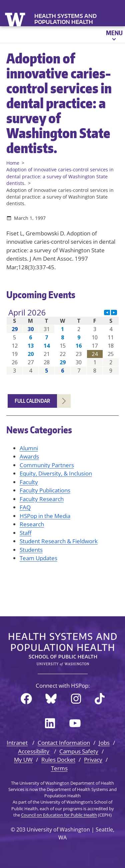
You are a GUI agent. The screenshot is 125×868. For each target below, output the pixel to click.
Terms (59, 768)
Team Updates (38, 558)
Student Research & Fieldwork (59, 541)
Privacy (93, 760)
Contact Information (64, 743)
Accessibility (34, 751)
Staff (25, 533)
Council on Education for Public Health (59, 815)
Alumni (29, 448)
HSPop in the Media (45, 516)
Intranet (17, 743)
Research (32, 524)
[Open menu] (114, 35)
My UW (23, 760)
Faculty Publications (45, 490)
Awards (29, 456)
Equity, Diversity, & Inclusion (56, 473)
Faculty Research (42, 499)
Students (31, 550)
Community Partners (47, 465)
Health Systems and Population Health (65, 19)
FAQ (25, 507)
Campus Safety (79, 751)
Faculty (29, 482)
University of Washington (16, 19)
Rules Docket (58, 760)
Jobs (104, 743)
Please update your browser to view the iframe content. (63, 342)
